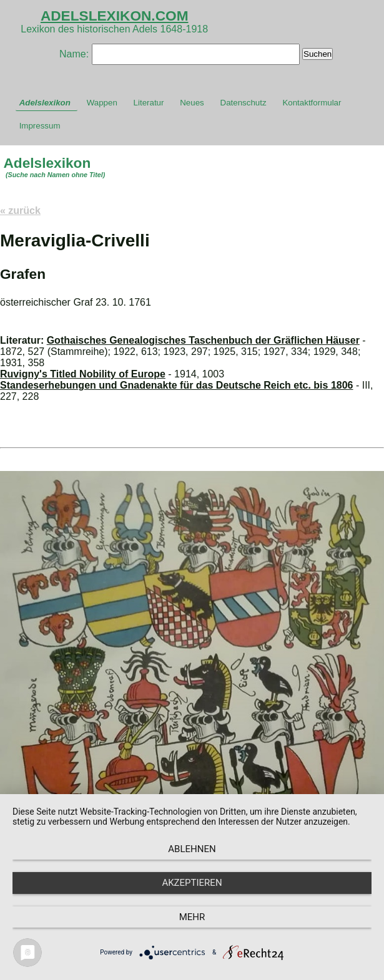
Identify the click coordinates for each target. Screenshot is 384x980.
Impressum (40, 126)
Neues (192, 103)
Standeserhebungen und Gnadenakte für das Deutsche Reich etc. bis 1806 (177, 385)
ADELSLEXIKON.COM (115, 16)
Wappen (102, 103)
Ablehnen (192, 849)
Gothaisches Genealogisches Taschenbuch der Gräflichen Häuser (203, 340)
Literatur (149, 103)
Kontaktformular (312, 103)
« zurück (20, 211)
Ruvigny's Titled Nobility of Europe (83, 374)
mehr (192, 917)
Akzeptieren (192, 883)
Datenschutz (244, 103)
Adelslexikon (45, 103)
